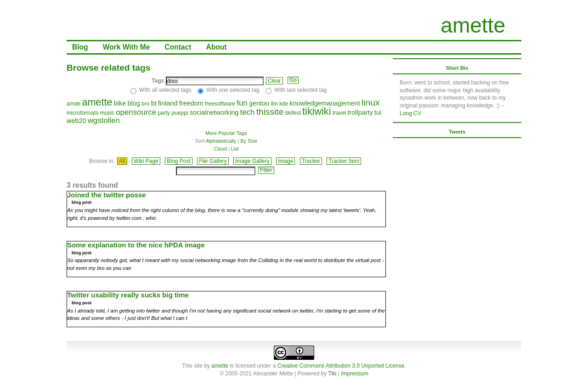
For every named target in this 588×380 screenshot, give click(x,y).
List (235, 149)
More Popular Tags (226, 133)
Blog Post (178, 161)
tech (248, 112)
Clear (274, 81)
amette (473, 25)
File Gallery (213, 161)
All (122, 161)
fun (242, 103)
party (164, 113)
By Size (249, 141)
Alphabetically (221, 141)
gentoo (259, 103)
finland (168, 103)
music (107, 113)
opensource (136, 112)
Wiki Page (146, 161)
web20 (76, 121)
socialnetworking (214, 112)
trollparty (360, 112)
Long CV (410, 113)
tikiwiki (317, 111)
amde (73, 104)
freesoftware (220, 104)
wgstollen (104, 120)
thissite (270, 112)
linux (370, 103)
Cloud (220, 149)
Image (286, 161)
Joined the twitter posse (107, 195)
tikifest (293, 113)
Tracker (311, 161)
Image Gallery (252, 161)
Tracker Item (344, 161)
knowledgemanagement (325, 103)
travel (339, 113)
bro (145, 104)
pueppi (180, 113)
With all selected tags (165, 90)
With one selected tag (233, 90)
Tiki (332, 374)
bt (154, 103)
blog (133, 103)
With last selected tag (300, 90)
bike (120, 103)
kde (284, 104)
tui (378, 112)
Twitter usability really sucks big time (128, 295)
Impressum (354, 374)
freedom (191, 103)
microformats (82, 113)
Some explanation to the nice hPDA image (136, 245)
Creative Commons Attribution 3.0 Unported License (341, 366)
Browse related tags (108, 68)
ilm (274, 104)
